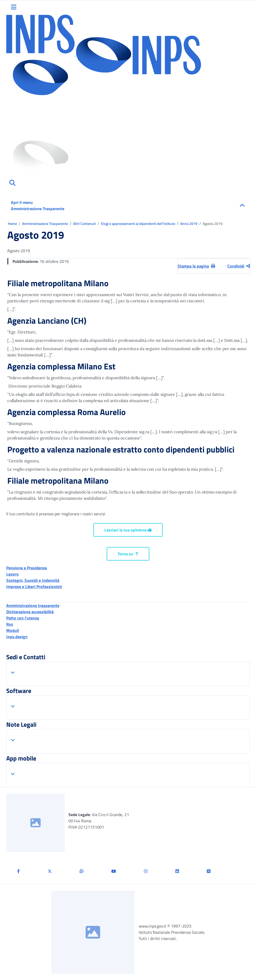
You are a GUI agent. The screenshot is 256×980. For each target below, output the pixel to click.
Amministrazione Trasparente (45, 224)
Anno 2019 (189, 224)
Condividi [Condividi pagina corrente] (239, 266)
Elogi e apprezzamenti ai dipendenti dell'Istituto (138, 224)
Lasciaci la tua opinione (128, 530)
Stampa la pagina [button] (196, 266)
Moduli (13, 630)
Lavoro (12, 574)
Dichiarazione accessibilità (30, 612)
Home (13, 224)
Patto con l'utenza (23, 618)
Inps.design (17, 637)
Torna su (128, 554)
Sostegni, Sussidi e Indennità (33, 580)
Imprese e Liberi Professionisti (34, 586)
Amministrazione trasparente (33, 605)
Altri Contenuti (85, 224)
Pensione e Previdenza (27, 568)
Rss (10, 624)
